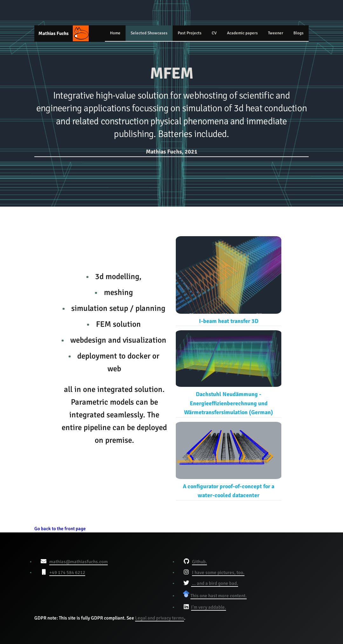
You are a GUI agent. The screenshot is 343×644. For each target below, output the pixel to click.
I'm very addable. (209, 607)
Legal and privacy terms (160, 618)
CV (214, 33)
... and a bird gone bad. (215, 583)
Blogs (298, 33)
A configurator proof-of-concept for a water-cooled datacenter (228, 460)
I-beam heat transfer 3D (228, 280)
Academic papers (242, 33)
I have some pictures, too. (218, 572)
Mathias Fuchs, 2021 (172, 152)
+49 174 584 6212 (67, 572)
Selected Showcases (149, 33)
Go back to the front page (60, 529)
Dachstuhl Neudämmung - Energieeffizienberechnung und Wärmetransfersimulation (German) (228, 373)
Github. (199, 562)
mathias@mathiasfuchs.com (79, 562)
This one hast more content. (219, 596)
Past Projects (190, 33)
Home (115, 33)
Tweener (276, 33)
